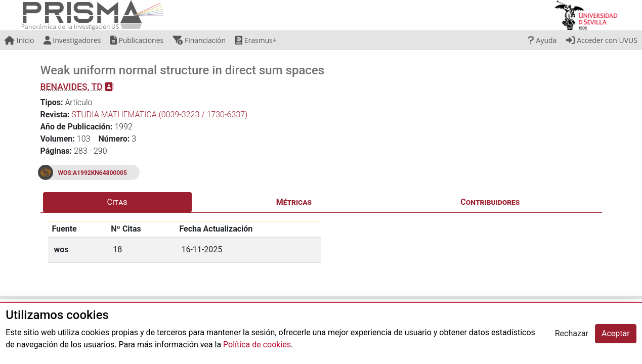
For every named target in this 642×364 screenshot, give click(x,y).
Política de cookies (257, 345)
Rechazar (572, 333)
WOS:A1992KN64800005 (93, 173)
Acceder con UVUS (602, 40)
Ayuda (542, 40)
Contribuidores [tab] (490, 202)
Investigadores (72, 40)
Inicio (19, 40)
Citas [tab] (117, 202)
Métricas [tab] (294, 202)
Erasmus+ (256, 40)
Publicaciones (137, 40)
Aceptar (616, 333)
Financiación (199, 40)
